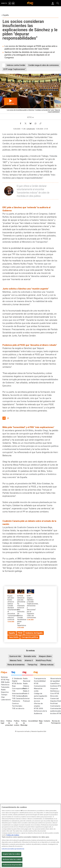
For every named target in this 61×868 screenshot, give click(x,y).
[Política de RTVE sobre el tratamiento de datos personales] (9, 723)
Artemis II (29, 660)
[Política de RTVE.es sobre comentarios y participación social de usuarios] (56, 722)
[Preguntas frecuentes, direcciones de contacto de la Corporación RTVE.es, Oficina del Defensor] (47, 721)
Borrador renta (30, 656)
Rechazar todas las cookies (12, 859)
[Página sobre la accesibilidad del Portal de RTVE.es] (33, 721)
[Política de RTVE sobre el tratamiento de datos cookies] (17, 723)
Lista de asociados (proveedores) (13, 849)
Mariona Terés (16, 660)
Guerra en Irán (15, 656)
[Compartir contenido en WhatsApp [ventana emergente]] (35, 123)
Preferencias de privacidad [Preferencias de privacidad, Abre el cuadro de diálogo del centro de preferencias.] (12, 865)
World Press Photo (43, 660)
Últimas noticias (47, 665)
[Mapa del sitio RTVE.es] (41, 722)
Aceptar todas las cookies (11, 854)
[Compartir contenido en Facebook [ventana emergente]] (21, 123)
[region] (30, 836)
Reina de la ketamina (16, 665)
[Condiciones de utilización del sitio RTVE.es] (2, 722)
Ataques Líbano (45, 656)
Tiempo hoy (32, 665)
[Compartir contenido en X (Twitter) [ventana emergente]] (26, 123)
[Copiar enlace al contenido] (40, 123)
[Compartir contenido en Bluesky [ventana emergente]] (30, 123)
